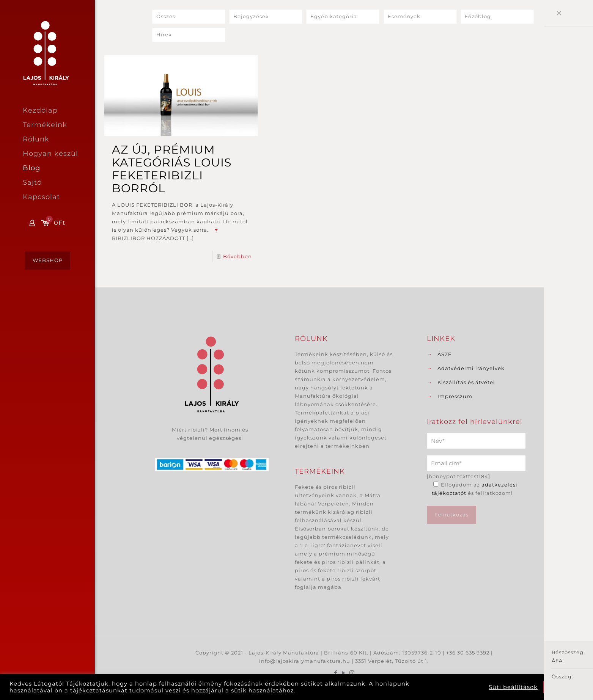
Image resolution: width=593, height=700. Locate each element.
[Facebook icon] (336, 673)
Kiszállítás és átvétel (466, 382)
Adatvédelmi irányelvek (471, 368)
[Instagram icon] (352, 673)
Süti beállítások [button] (513, 687)
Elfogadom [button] (563, 687)
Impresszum (455, 396)
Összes (166, 17)
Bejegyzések (251, 17)
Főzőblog (478, 17)
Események (404, 17)
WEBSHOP (48, 260)
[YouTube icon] (344, 673)
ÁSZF (444, 354)
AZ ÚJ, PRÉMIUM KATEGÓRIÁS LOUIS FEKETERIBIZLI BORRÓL (172, 169)
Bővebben (238, 256)
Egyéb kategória (334, 17)
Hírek (164, 35)
